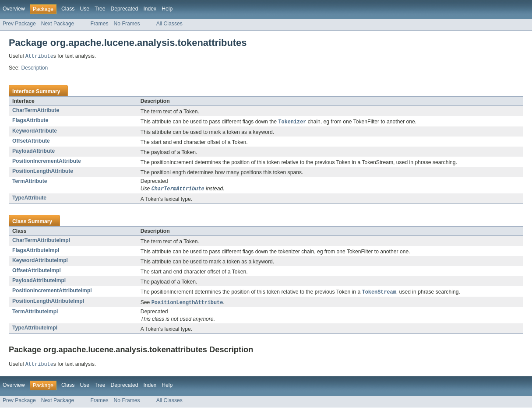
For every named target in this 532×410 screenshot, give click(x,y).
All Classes (169, 24)
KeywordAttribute (35, 132)
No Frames (127, 24)
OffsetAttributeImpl (37, 272)
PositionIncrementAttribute (47, 162)
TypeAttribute (29, 199)
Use (85, 9)
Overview (14, 9)
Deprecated (125, 9)
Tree (100, 9)
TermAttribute (30, 182)
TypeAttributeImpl (35, 330)
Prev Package (19, 24)
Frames (99, 24)
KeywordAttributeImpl (40, 262)
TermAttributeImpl (35, 314)
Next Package (58, 24)
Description (34, 68)
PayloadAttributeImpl (39, 282)
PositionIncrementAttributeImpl (52, 292)
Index (150, 9)
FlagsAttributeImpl (36, 252)
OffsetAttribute (31, 142)
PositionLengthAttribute (43, 172)
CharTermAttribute (36, 111)
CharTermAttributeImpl (41, 242)
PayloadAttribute (33, 152)
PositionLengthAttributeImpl (48, 303)
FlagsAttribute (30, 121)
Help (167, 9)
